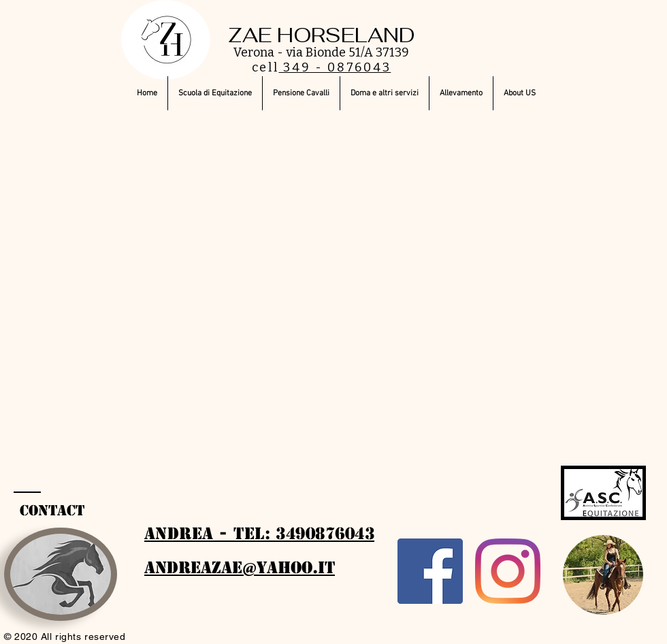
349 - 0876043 (335, 67)
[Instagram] (508, 571)
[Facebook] (430, 571)
